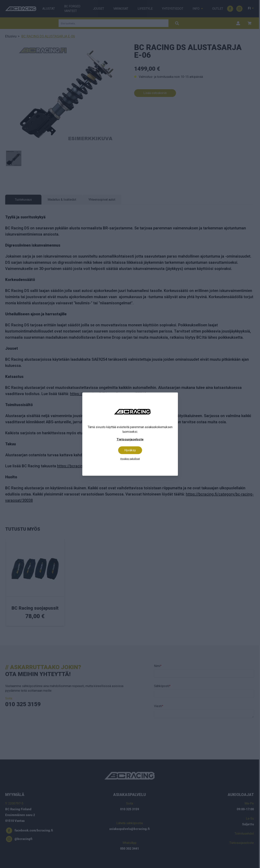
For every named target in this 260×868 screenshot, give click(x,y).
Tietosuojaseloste (130, 439)
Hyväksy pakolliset (130, 459)
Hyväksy (130, 450)
